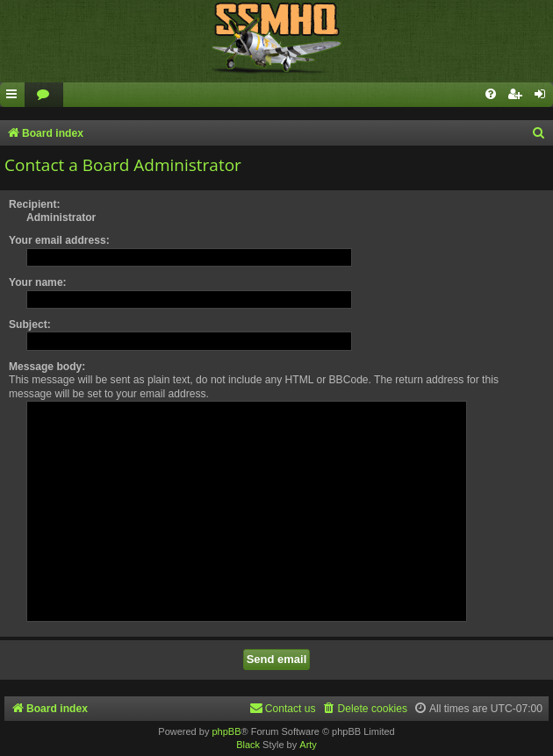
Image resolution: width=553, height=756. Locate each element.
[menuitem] (44, 95)
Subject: (30, 325)
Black (248, 745)
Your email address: (59, 240)
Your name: (38, 282)
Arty (308, 745)
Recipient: (34, 204)
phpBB (226, 731)
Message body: (47, 367)
